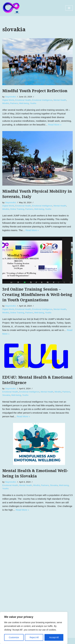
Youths (33, 103)
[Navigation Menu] (69, 8)
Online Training (17, 209)
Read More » (55, 125)
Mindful (6, 103)
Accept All (54, 637)
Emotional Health (23, 100)
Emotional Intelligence (42, 100)
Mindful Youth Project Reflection (35, 91)
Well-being (24, 103)
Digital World (8, 100)
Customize (14, 637)
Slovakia (6, 395)
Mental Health (60, 100)
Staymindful (11, 97)
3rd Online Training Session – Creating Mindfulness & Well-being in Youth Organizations (37, 295)
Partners (14, 103)
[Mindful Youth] (12, 8)
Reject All (34, 637)
